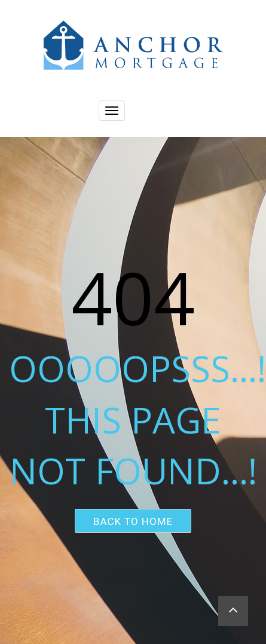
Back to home (133, 521)
